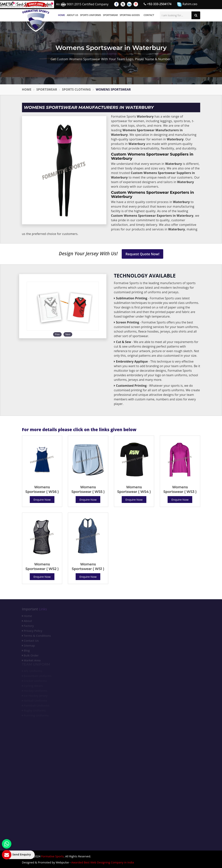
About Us (72, 15)
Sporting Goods (130, 15)
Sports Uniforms (91, 15)
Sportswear (110, 15)
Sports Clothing (76, 89)
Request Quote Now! (142, 254)
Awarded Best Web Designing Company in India (103, 862)
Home (61, 15)
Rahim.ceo (187, 4)
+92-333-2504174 (158, 4)
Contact (149, 15)
